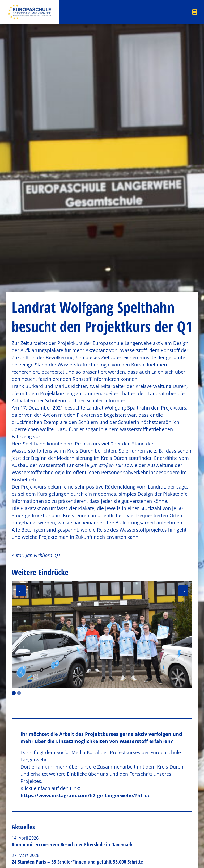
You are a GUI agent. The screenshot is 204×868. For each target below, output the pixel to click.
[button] (21, 591)
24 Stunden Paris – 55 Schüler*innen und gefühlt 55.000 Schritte (77, 862)
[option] (102, 635)
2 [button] (19, 693)
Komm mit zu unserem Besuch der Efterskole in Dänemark (72, 844)
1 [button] (14, 693)
